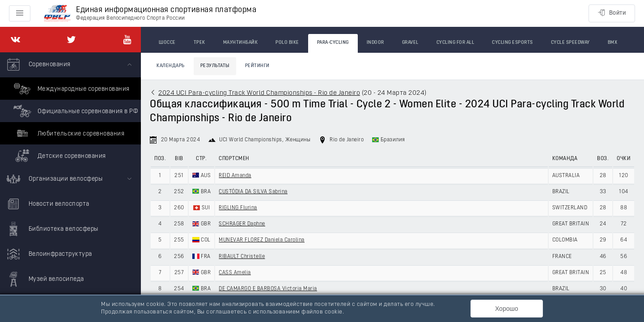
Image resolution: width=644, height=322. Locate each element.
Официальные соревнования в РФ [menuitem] (74, 111)
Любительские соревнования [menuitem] (68, 133)
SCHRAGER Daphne (242, 224)
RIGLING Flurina (238, 208)
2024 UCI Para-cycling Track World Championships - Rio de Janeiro (259, 93)
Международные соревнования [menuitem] (70, 89)
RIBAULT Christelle (242, 257)
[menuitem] (70, 110)
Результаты (215, 66)
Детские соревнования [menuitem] (59, 156)
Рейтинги (257, 66)
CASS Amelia (235, 273)
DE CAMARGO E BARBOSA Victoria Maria (268, 289)
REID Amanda (235, 176)
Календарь (171, 66)
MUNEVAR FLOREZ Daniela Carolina (262, 240)
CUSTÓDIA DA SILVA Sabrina (253, 192)
